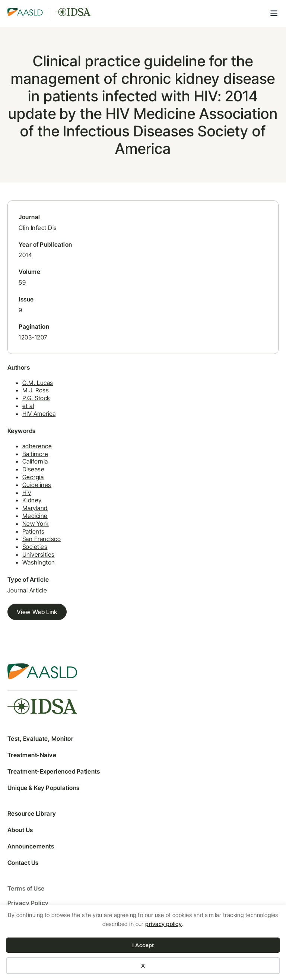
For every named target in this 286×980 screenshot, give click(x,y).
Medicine (35, 516)
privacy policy (163, 924)
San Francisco (42, 539)
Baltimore (35, 454)
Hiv (27, 493)
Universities (39, 554)
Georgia (33, 477)
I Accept (143, 945)
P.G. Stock (36, 398)
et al (28, 406)
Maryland (35, 508)
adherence (37, 446)
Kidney (32, 500)
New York (36, 524)
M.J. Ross (36, 390)
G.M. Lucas (38, 383)
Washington (39, 562)
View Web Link (37, 612)
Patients (34, 531)
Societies (35, 547)
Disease (33, 469)
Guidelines (37, 485)
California (35, 461)
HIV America (39, 414)
